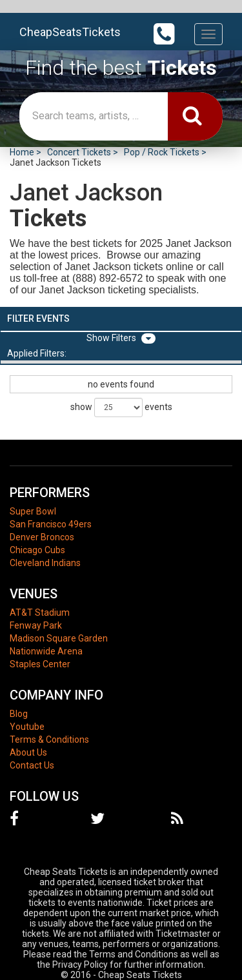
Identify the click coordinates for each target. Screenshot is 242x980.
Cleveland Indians (45, 563)
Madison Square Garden (59, 638)
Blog (19, 714)
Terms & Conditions (49, 740)
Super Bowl (33, 511)
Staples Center (40, 664)
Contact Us (32, 765)
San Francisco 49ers (51, 524)
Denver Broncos (42, 537)
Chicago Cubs (37, 550)
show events (121, 407)
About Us (28, 752)
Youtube (27, 727)
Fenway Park (36, 625)
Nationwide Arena (46, 651)
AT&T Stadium (40, 612)
